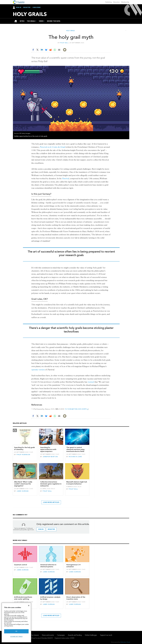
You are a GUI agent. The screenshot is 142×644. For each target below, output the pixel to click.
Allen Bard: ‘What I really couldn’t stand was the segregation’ (23, 484)
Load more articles (51, 502)
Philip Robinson (23, 455)
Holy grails (71, 31)
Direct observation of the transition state (76, 598)
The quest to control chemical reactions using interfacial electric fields (75, 449)
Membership (125, 2)
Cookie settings (16, 636)
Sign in (41, 529)
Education (116, 2)
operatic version (38, 370)
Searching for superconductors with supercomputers (48, 449)
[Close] (29, 606)
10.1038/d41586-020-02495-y (76, 409)
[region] (16, 623)
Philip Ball (64, 43)
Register (27, 7)
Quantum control (21, 565)
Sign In (18, 7)
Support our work (106, 635)
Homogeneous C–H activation (73, 566)
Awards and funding (75, 635)
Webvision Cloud (125, 642)
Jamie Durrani (23, 491)
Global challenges (91, 635)
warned (91, 382)
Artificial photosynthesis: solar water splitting (23, 598)
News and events (48, 635)
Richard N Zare (75, 457)
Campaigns (61, 635)
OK (16, 631)
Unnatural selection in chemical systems (48, 566)
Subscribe (37, 7)
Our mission (35, 635)
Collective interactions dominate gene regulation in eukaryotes (51, 484)
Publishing (108, 2)
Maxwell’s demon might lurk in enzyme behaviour (77, 483)
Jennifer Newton (50, 457)
